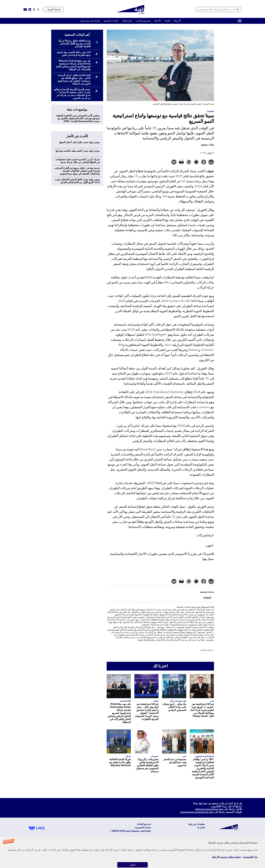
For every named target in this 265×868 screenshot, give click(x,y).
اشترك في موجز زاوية (90, 21)
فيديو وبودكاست (143, 21)
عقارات (156, 701)
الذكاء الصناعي (125, 701)
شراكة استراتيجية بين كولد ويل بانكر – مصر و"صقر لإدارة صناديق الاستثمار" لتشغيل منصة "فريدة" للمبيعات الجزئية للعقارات (147, 712)
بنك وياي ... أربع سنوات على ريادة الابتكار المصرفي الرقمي (174, 707)
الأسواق (177, 21)
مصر (212, 701)
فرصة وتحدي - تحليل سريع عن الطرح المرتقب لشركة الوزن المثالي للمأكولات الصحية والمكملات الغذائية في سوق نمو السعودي (77, 171)
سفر (184, 756)
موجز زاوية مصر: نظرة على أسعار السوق (79, 142)
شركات (128, 756)
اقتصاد (167, 21)
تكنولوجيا (207, 598)
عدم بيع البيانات (144, 824)
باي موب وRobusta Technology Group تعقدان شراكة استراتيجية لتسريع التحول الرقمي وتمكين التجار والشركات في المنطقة (119, 713)
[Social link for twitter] (38, 10)
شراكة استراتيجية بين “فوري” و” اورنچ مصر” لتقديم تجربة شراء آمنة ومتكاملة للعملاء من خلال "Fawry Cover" (202, 710)
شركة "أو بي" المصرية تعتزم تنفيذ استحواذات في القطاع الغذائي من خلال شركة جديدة (77, 161)
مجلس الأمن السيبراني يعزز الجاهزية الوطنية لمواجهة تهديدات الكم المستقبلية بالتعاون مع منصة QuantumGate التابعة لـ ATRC (78, 118)
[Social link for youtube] (25, 10)
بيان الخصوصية (250, 857)
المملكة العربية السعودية (205, 756)
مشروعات (155, 756)
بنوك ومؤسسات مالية (178, 701)
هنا (204, 559)
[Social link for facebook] (34, 10)
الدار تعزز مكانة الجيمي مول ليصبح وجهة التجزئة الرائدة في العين (74, 54)
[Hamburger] (240, 21)
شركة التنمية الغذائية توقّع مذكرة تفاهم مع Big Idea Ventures (120, 762)
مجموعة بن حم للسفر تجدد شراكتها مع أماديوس (175, 762)
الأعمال (158, 21)
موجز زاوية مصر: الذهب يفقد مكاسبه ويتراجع (78, 151)
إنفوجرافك (127, 21)
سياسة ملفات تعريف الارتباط (227, 857)
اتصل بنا (201, 828)
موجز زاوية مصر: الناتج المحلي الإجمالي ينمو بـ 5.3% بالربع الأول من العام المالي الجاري (77, 181)
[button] (132, 852)
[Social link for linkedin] (30, 10)
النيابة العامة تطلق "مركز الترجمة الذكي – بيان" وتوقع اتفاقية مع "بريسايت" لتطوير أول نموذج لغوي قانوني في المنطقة (74, 79)
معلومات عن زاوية (197, 824)
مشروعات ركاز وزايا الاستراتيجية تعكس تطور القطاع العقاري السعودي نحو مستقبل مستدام (147, 765)
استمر (133, 865)
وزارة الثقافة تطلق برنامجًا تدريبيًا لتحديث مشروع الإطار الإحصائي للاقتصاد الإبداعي (75, 44)
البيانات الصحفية (111, 21)
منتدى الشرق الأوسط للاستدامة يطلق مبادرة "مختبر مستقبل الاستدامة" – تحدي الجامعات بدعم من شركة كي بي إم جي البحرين (72, 94)
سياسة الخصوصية (143, 828)
